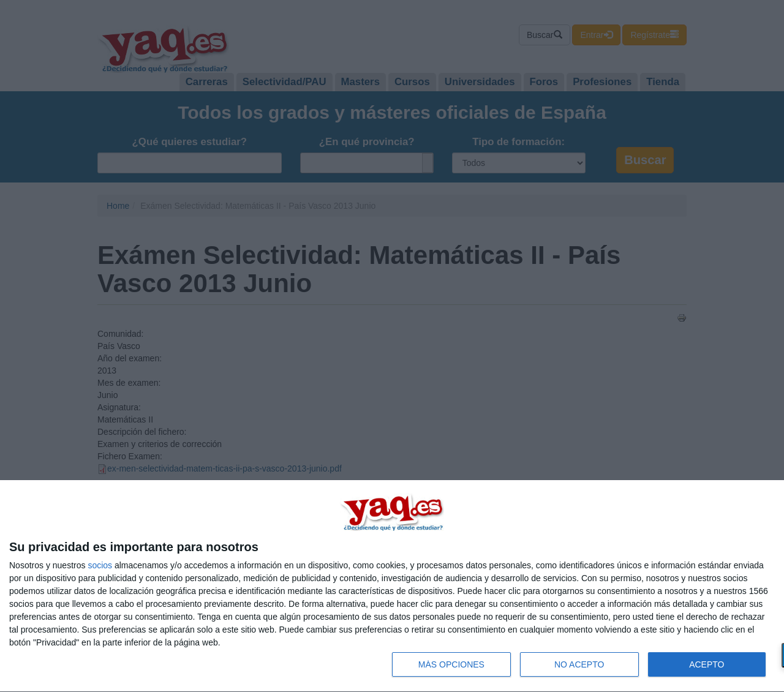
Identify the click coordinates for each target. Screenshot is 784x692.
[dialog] (392, 586)
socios (100, 565)
